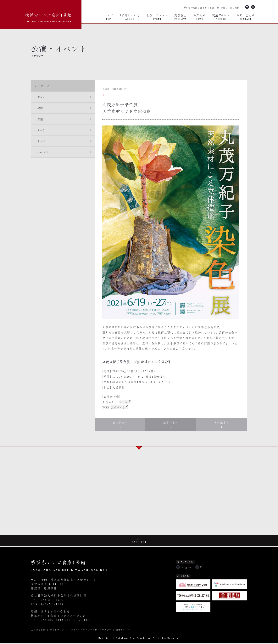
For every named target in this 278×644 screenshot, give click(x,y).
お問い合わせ (246, 16)
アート (42, 131)
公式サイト (118, 407)
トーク (42, 143)
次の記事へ (222, 423)
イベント (44, 154)
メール (123, 402)
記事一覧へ (171, 423)
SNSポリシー (123, 630)
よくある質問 (38, 630)
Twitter (253, 7)
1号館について (130, 16)
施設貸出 (181, 16)
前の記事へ (120, 423)
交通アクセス (221, 16)
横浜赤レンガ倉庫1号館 (48, 17)
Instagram (247, 7)
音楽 (41, 120)
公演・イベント (157, 16)
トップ (108, 16)
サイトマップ (57, 630)
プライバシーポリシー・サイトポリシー (90, 630)
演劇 (41, 109)
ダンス (42, 97)
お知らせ (199, 16)
